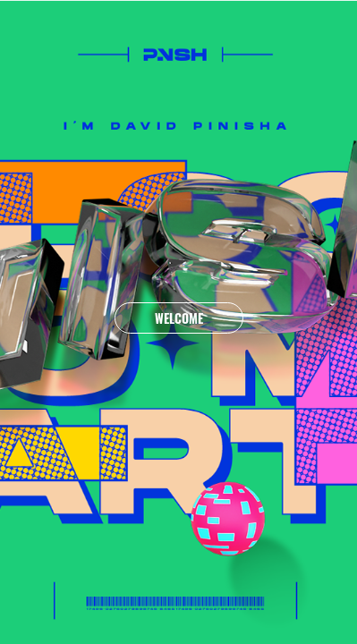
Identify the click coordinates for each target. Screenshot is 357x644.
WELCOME (179, 318)
